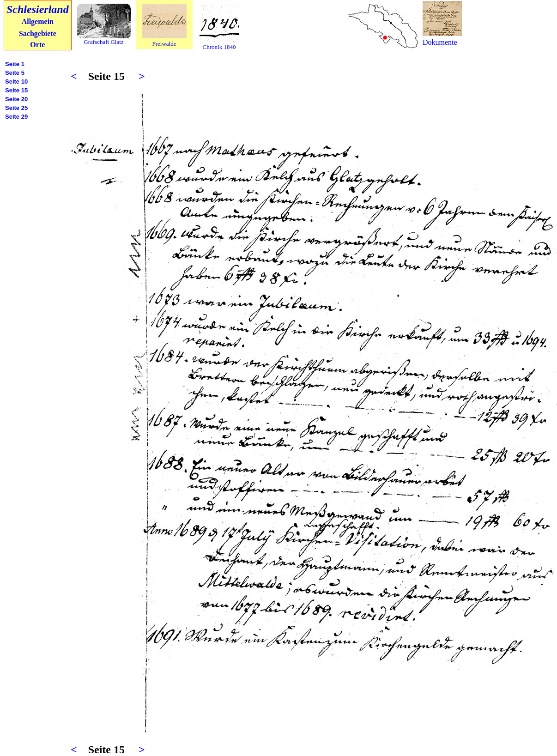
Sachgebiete (38, 33)
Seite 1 (15, 64)
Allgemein (38, 21)
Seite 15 (16, 90)
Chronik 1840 (219, 47)
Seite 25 (16, 108)
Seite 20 (16, 99)
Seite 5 (15, 73)
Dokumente (440, 42)
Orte (37, 45)
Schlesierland (38, 9)
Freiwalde (164, 44)
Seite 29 (16, 117)
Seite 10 (16, 82)
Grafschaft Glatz (103, 42)
